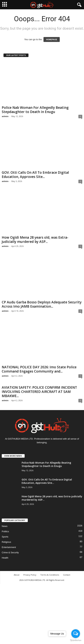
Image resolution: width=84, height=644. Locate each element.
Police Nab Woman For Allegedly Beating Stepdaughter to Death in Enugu (35, 110)
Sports (5, 537)
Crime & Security (10, 552)
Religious (6, 542)
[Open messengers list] (76, 634)
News (5, 526)
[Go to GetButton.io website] (76, 640)
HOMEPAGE (52, 39)
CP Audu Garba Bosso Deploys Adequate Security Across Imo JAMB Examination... (42, 304)
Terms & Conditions (50, 575)
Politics (5, 531)
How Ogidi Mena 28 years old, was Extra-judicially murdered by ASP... (35, 240)
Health (5, 558)
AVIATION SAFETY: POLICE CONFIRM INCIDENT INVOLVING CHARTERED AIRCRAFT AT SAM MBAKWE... (39, 392)
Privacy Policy (30, 575)
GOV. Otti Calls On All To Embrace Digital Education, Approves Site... (35, 175)
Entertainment (9, 547)
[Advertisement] (42, 613)
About (17, 575)
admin (5, 116)
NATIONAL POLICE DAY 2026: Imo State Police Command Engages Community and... (39, 369)
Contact (67, 575)
